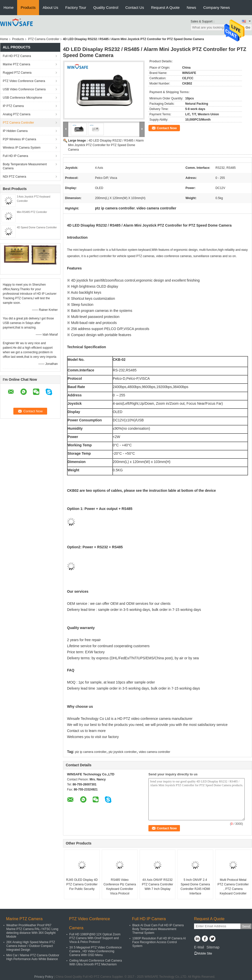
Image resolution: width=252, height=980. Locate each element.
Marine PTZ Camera (17, 64)
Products (28, 7)
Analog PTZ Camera (17, 114)
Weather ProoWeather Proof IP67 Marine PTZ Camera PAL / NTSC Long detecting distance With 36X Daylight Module (32, 931)
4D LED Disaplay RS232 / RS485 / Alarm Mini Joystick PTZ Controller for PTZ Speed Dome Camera (106, 145)
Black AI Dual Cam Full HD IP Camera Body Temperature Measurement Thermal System (158, 929)
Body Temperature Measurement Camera (25, 166)
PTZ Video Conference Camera (24, 81)
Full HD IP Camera (15, 156)
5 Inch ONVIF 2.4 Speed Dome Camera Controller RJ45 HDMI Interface (195, 887)
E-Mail (199, 947)
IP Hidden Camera (15, 131)
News (192, 7)
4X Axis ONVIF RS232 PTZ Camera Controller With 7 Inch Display (157, 884)
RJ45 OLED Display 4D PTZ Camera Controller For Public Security (82, 884)
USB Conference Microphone (22, 98)
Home (9, 7)
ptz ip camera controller (91, 752)
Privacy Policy (44, 977)
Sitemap (213, 947)
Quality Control (106, 7)
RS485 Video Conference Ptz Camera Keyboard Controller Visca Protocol (120, 887)
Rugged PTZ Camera (17, 73)
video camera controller (155, 752)
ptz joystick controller (123, 752)
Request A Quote (165, 7)
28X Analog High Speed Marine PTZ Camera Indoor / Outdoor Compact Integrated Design (31, 946)
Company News (216, 7)
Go (248, 27)
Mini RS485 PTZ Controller (32, 212)
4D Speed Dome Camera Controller (37, 227)
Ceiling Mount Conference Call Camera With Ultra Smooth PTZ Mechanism (96, 962)
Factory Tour (76, 7)
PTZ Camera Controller (44, 39)
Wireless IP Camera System (22, 148)
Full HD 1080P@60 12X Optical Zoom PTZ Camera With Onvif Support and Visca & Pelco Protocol (95, 938)
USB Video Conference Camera (24, 89)
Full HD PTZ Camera (17, 56)
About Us (50, 7)
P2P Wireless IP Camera (19, 139)
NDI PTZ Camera (14, 177)
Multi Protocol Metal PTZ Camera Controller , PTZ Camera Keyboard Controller (233, 887)
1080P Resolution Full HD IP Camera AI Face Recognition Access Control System (159, 942)
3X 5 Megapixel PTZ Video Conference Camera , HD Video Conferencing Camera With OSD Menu (96, 951)
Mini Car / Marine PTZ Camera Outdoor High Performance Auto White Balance (33, 957)
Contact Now (167, 128)
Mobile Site (203, 954)
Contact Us (135, 7)
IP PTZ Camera (13, 106)
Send (246, 926)
